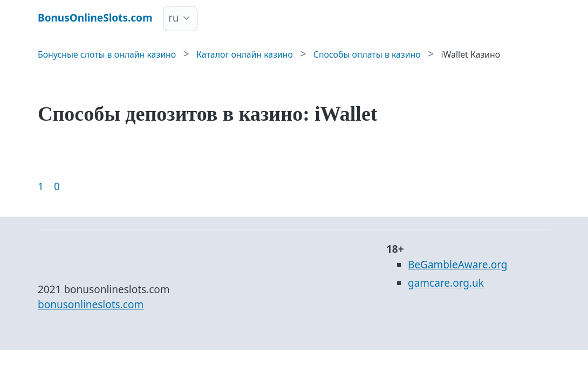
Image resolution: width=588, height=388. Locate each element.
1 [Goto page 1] (41, 186)
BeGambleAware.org (457, 265)
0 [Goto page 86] (57, 186)
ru (174, 18)
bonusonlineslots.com (91, 304)
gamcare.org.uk (446, 283)
